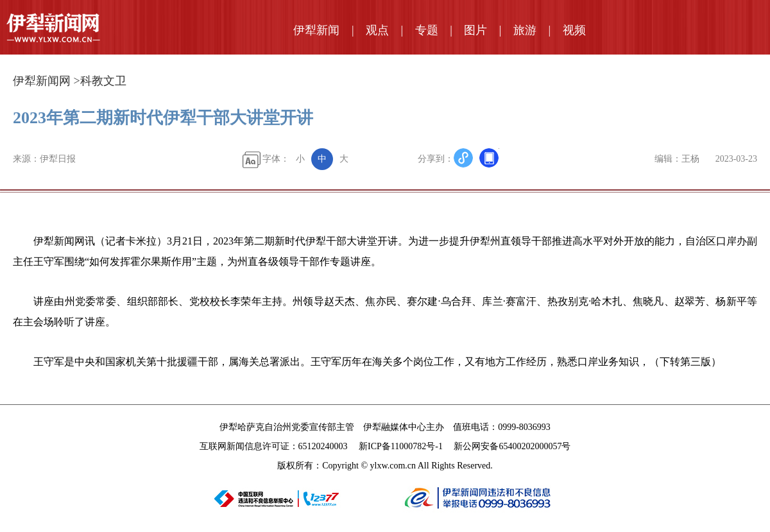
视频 (574, 30)
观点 (377, 30)
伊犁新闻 (316, 30)
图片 (475, 30)
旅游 (525, 30)
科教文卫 (103, 81)
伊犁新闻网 (42, 81)
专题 (427, 30)
